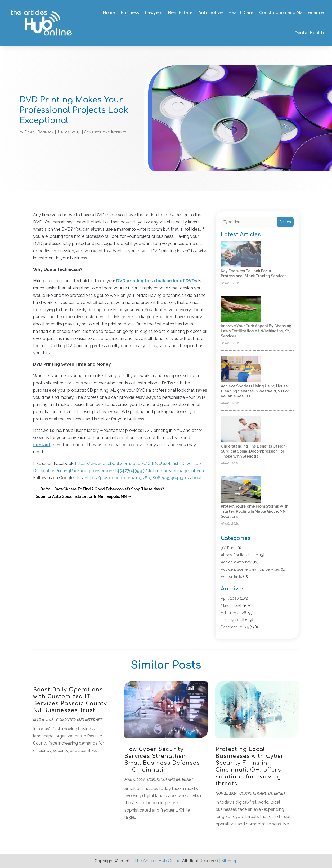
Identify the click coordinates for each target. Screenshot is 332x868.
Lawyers (154, 13)
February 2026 (234, 613)
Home (109, 13)
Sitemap (230, 861)
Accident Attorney (236, 562)
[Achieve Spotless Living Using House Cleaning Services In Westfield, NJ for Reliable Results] (241, 370)
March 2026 (231, 606)
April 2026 (230, 598)
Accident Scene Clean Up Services (250, 569)
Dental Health (309, 33)
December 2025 (235, 627)
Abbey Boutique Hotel (240, 555)
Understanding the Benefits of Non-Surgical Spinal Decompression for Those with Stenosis (254, 451)
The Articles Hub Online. (158, 861)
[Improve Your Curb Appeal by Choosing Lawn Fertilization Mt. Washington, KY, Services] (241, 309)
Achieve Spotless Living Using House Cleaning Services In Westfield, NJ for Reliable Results (255, 391)
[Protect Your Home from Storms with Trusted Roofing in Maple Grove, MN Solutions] (241, 490)
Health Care (241, 13)
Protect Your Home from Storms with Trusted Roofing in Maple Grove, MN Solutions (255, 511)
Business (130, 13)
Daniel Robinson (39, 132)
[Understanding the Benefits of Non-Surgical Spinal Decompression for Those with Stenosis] (241, 430)
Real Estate (180, 13)
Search (285, 222)
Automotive (210, 13)
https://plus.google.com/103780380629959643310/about (143, 478)
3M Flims (229, 548)
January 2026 (232, 620)
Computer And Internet (105, 132)
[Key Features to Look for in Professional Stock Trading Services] (241, 254)
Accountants (231, 576)
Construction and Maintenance (291, 13)
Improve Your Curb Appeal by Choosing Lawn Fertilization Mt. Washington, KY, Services (256, 331)
